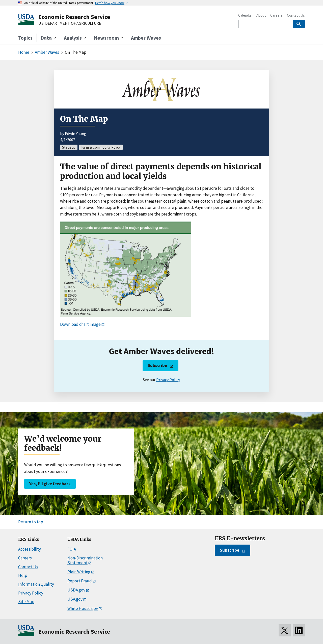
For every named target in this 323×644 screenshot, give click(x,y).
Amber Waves (146, 38)
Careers (276, 15)
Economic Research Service (74, 17)
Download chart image (80, 324)
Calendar (245, 15)
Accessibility (30, 549)
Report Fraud (80, 581)
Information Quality (36, 584)
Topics (25, 38)
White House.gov (83, 608)
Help (23, 575)
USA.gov (75, 599)
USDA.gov (76, 590)
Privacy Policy (168, 380)
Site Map (26, 602)
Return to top (31, 522)
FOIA (72, 549)
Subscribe (157, 365)
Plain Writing (79, 572)
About (261, 15)
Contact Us (296, 15)
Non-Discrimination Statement (85, 560)
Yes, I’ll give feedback (50, 484)
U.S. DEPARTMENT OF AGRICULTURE (70, 23)
